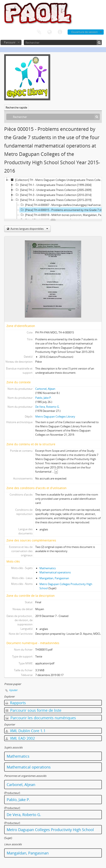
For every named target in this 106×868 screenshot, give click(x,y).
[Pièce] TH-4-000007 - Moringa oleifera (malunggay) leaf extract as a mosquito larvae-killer (62, 205)
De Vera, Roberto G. (47, 407)
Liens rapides (60, 32)
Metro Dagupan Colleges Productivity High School (50, 830)
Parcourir (10, 42)
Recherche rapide (16, 107)
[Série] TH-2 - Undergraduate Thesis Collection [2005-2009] (53, 190)
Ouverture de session (84, 32)
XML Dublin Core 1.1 (25, 731)
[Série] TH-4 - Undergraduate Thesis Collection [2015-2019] (53, 200)
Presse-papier (39, 32)
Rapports (16, 703)
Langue (49, 32)
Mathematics (48, 568)
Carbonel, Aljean (45, 389)
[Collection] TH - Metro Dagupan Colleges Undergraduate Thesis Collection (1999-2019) (57, 180)
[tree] (53, 198)
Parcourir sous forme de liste (33, 710)
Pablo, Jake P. (43, 398)
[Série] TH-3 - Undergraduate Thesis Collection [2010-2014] (53, 195)
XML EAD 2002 (20, 738)
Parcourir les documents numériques (41, 718)
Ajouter (13, 690)
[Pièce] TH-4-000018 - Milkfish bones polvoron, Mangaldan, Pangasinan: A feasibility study (62, 215)
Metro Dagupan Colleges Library (55, 416)
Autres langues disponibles (29, 229)
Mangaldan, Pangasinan (54, 578)
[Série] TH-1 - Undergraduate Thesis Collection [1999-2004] (53, 185)
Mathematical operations (55, 572)
